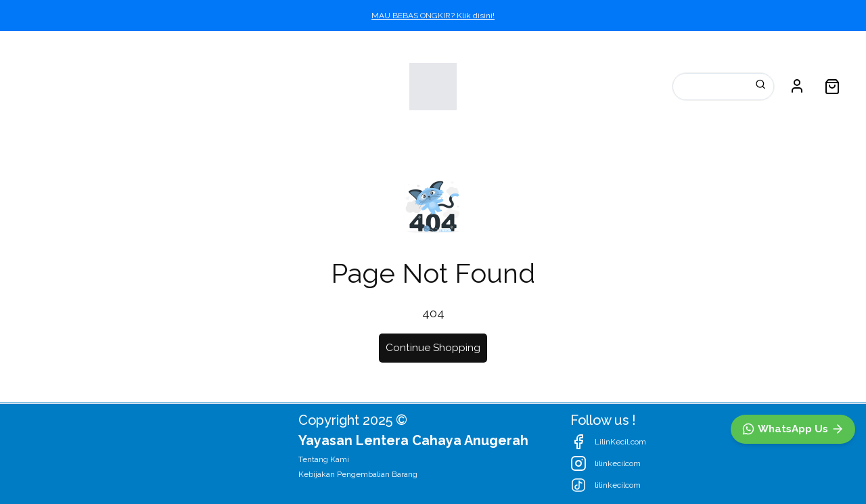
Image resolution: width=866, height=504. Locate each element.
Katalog (44, 86)
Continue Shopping (433, 348)
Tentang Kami (324, 459)
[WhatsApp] (793, 429)
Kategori (124, 86)
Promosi (206, 86)
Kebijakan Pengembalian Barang (358, 474)
